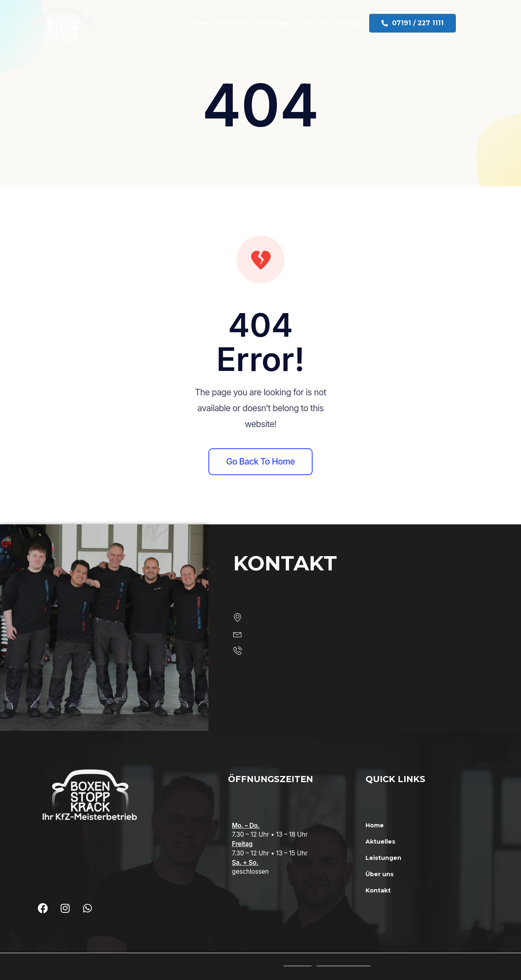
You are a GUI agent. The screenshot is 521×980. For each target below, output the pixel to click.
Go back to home (261, 461)
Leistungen (281, 23)
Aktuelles (240, 23)
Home (207, 23)
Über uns (321, 23)
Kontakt (357, 23)
